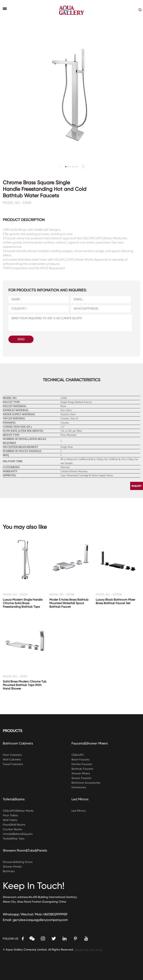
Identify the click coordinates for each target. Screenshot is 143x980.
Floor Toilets (10, 815)
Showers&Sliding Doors (18, 862)
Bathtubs (9, 871)
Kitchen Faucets (82, 764)
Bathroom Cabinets (18, 743)
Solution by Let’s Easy (88, 950)
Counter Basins (12, 829)
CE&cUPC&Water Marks (18, 811)
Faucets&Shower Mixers (90, 743)
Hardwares (79, 787)
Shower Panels (12, 867)
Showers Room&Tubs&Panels (25, 850)
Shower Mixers (81, 773)
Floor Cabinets (12, 755)
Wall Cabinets (12, 759)
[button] (83, 166)
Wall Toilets (10, 820)
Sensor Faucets (81, 778)
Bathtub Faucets (82, 769)
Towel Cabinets (13, 764)
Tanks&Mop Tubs (14, 839)
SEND (21, 339)
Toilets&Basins (14, 799)
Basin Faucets (81, 759)
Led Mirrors (80, 799)
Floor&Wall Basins (14, 825)
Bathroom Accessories (86, 783)
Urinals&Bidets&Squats (18, 834)
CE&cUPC (78, 755)
